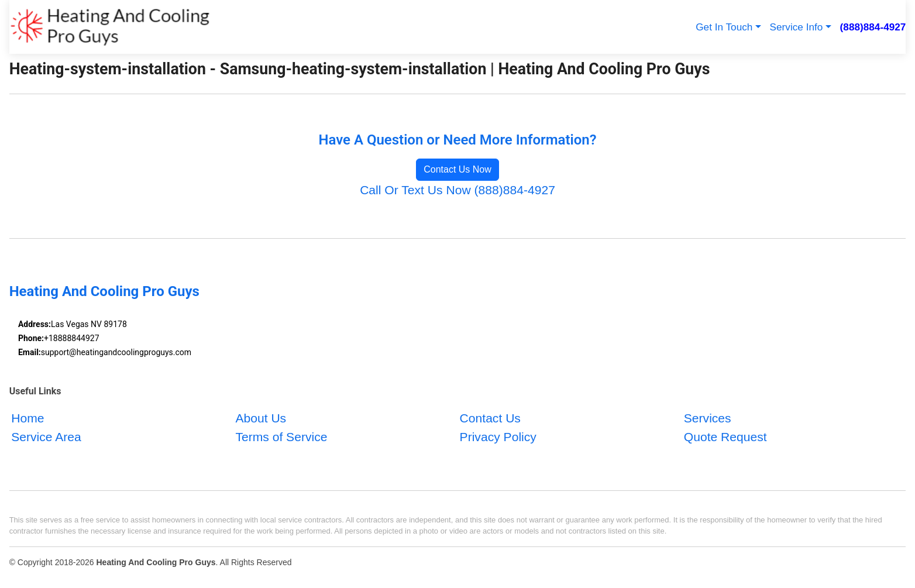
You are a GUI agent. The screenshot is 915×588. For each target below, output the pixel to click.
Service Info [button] (797, 27)
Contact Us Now (457, 169)
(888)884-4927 (873, 27)
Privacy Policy (498, 436)
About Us (261, 418)
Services (708, 418)
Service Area (46, 436)
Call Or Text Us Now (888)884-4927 (457, 190)
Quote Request (725, 436)
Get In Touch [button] (724, 27)
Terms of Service (281, 436)
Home (27, 418)
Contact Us (490, 418)
